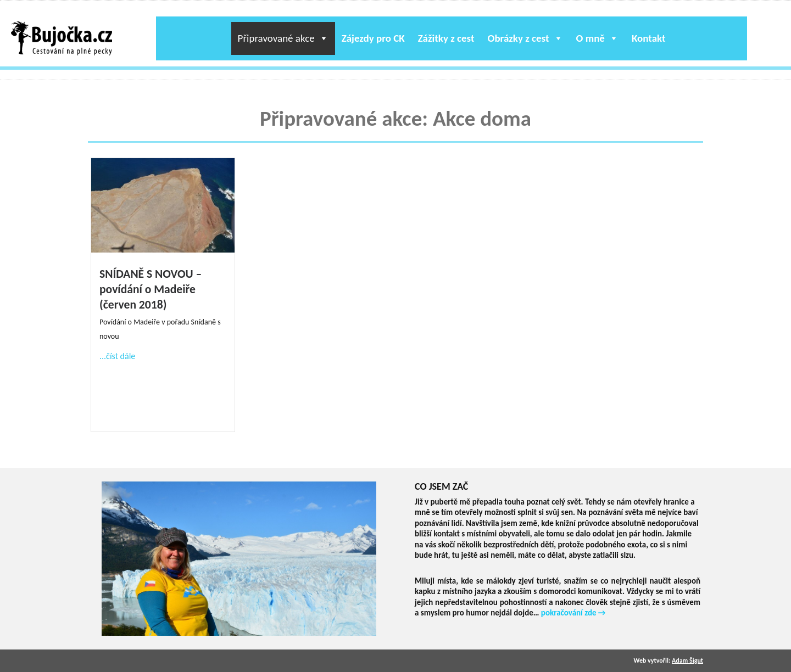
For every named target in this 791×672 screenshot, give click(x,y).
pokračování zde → (573, 613)
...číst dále (117, 356)
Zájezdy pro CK (373, 38)
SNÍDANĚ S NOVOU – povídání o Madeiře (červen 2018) (151, 289)
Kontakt (649, 38)
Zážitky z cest (446, 38)
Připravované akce (283, 38)
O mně (597, 38)
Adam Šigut (687, 660)
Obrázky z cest (525, 38)
